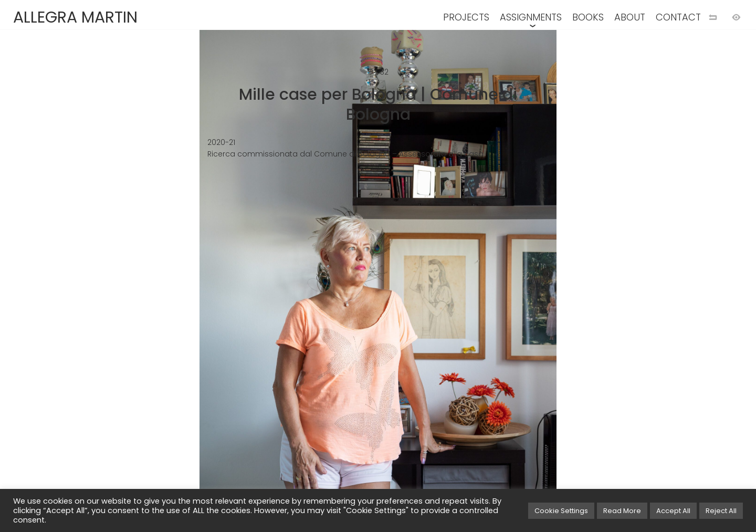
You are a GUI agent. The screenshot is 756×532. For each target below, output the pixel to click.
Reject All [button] (721, 511)
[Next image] (567, 283)
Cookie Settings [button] (561, 511)
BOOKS (588, 17)
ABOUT (630, 17)
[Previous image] (189, 283)
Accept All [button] (673, 511)
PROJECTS (466, 17)
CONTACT (678, 17)
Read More (622, 511)
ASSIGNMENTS (531, 17)
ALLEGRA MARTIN (75, 17)
